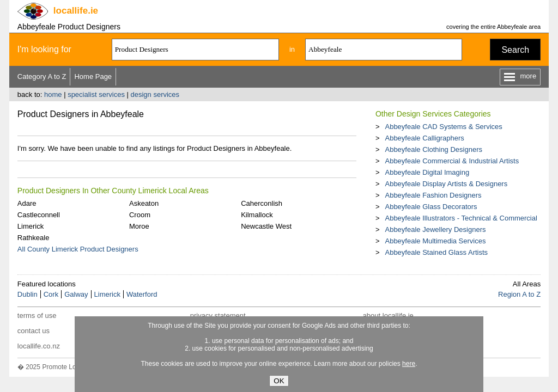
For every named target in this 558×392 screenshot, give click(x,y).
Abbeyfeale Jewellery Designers (435, 229)
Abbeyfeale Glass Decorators (431, 207)
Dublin (28, 294)
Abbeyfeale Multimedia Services (435, 241)
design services (155, 94)
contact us (34, 331)
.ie (76, 11)
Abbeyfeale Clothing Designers (433, 149)
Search (515, 50)
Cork (51, 294)
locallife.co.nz (39, 346)
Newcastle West (266, 226)
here (409, 364)
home (53, 94)
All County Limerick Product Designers (78, 249)
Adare (27, 203)
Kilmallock (257, 215)
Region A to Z (519, 294)
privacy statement (218, 316)
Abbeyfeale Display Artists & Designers (446, 184)
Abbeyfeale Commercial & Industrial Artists (452, 161)
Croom (140, 215)
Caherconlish (262, 203)
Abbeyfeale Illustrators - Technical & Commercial (461, 218)
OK (279, 381)
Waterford (142, 294)
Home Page (93, 76)
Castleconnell (39, 215)
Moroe (139, 226)
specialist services (96, 94)
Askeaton (144, 203)
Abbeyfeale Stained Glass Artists (436, 252)
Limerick (31, 226)
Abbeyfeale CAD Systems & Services (443, 127)
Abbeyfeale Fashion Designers (433, 195)
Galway (76, 294)
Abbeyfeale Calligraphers (424, 138)
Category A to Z (42, 76)
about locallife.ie (388, 316)
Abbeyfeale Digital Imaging (427, 172)
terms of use (37, 316)
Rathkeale (34, 238)
